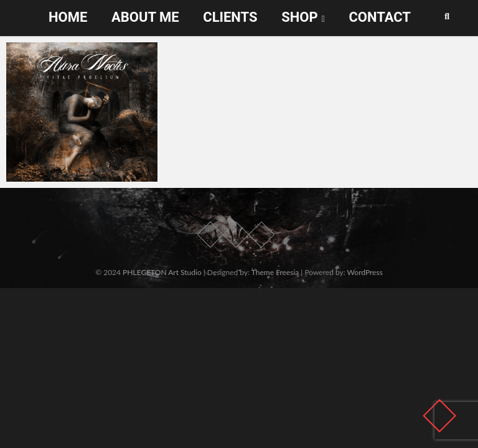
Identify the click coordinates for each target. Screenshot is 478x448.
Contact (380, 17)
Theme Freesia (275, 272)
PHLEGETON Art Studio (162, 272)
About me (145, 17)
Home (68, 17)
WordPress (365, 272)
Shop (299, 17)
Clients (230, 17)
